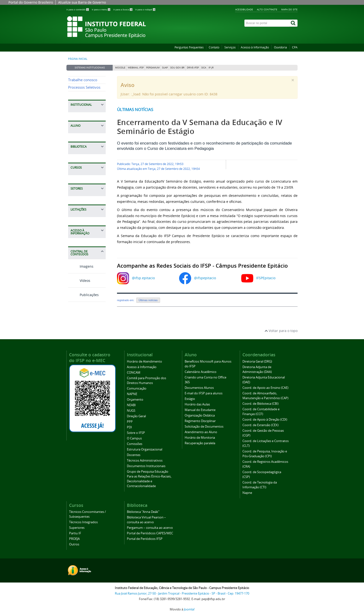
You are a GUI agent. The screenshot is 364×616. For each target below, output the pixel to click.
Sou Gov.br (177, 68)
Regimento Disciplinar (200, 421)
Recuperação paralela (200, 443)
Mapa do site (289, 9)
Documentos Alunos (199, 388)
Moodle (120, 68)
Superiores (77, 528)
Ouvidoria (280, 47)
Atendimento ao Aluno (201, 432)
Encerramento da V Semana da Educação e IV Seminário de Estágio (200, 127)
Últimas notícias (135, 109)
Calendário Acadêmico (201, 372)
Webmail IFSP (136, 68)
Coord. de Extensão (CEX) (260, 425)
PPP (130, 422)
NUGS (131, 411)
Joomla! (189, 609)
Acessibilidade (244, 9)
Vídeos (79, 281)
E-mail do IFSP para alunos (204, 393)
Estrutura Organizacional (145, 449)
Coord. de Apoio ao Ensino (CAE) (265, 388)
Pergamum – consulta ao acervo (150, 528)
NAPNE (132, 394)
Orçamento (135, 400)
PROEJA (74, 539)
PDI (129, 427)
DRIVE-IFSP (193, 68)
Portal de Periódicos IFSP (145, 539)
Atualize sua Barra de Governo (82, 2)
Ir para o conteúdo (78, 10)
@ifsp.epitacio (143, 278)
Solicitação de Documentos (204, 427)
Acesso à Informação (255, 47)
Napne (247, 493)
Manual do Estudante (200, 410)
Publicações (83, 295)
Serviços (230, 47)
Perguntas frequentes (189, 47)
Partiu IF (75, 533)
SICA (204, 68)
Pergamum (153, 68)
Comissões (135, 444)
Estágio (190, 399)
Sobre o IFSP (136, 433)
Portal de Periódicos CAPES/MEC (150, 533)
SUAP (165, 68)
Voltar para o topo (281, 331)
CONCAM (134, 373)
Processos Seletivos (84, 87)
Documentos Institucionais (146, 466)
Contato (214, 47)
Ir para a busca (123, 10)
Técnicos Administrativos (145, 460)
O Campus (134, 438)
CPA (295, 47)
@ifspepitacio (205, 278)
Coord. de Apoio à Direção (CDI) (265, 420)
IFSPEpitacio (266, 278)
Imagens (81, 266)
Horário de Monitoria (200, 438)
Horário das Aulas (197, 404)
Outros (74, 544)
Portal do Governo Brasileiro (31, 2)
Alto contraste (267, 9)
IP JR (211, 68)
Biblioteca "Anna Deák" (143, 512)
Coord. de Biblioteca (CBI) (260, 404)
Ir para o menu (101, 10)
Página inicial (78, 59)
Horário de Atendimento (144, 361)
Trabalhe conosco (83, 80)
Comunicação (137, 388)
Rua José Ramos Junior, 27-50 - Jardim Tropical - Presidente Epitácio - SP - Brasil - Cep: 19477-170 (182, 593)
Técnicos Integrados (83, 522)
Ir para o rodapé (145, 10)
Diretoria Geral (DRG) (257, 361)
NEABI (131, 405)
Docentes (134, 455)
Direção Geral (136, 416)
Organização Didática (200, 415)
